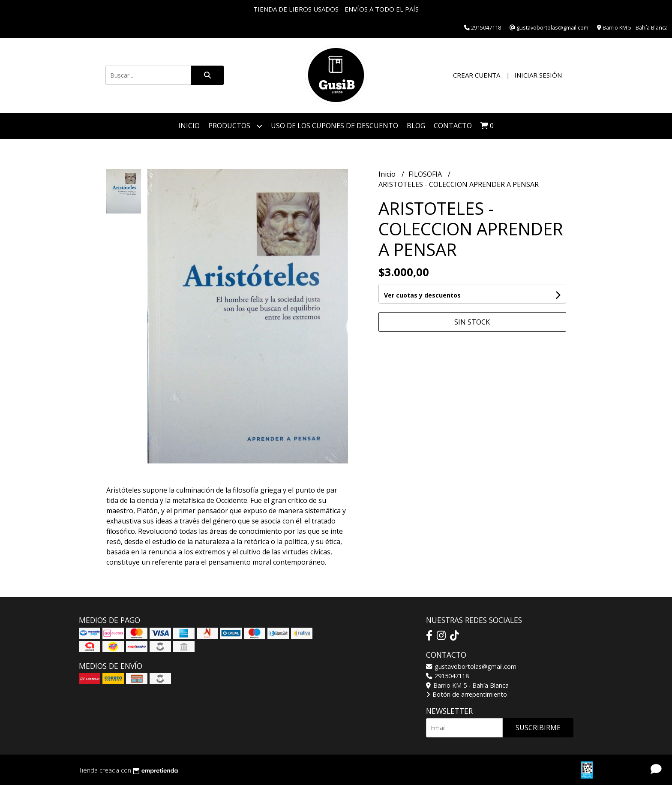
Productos (235, 126)
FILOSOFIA (426, 174)
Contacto (453, 126)
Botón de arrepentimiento (466, 694)
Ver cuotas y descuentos (422, 295)
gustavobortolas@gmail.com (471, 666)
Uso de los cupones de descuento (334, 126)
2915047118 (447, 676)
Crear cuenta (477, 75)
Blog (416, 126)
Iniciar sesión (538, 75)
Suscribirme (538, 728)
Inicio (189, 126)
